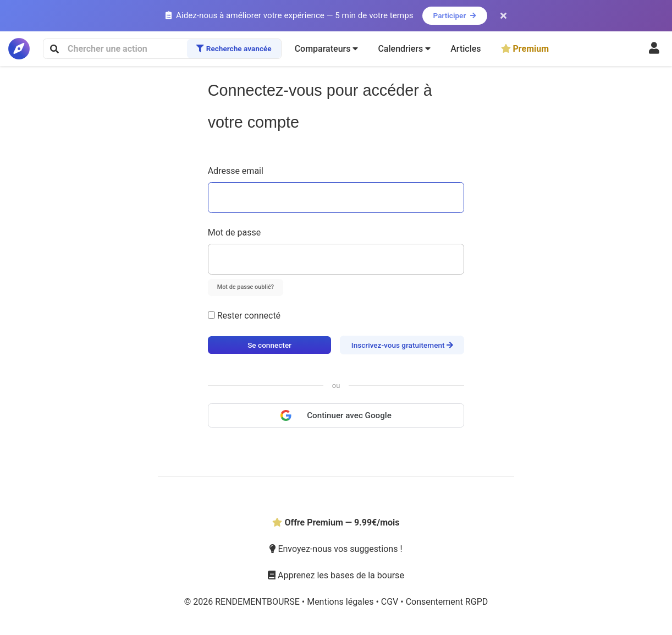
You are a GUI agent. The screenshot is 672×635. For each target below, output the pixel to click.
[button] (327, 49)
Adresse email (236, 171)
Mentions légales (341, 602)
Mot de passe (234, 232)
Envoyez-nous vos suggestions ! (336, 549)
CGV (391, 602)
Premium (525, 49)
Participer (455, 15)
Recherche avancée (234, 48)
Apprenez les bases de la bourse (336, 575)
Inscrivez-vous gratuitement (402, 345)
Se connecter (269, 345)
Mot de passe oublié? (246, 287)
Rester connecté (244, 316)
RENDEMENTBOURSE (258, 602)
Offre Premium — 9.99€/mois (336, 522)
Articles (466, 49)
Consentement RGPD (447, 602)
